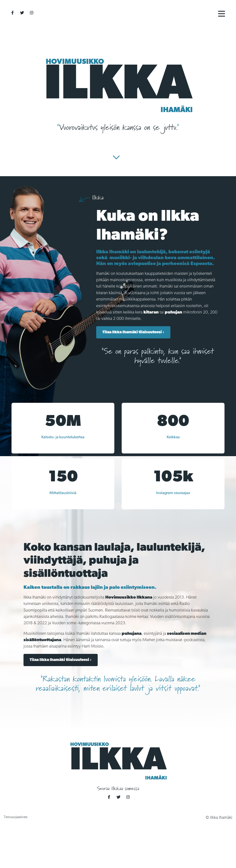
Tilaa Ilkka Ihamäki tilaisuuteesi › (133, 332)
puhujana (132, 634)
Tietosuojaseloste (16, 817)
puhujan (173, 312)
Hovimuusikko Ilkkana (129, 597)
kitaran (151, 312)
